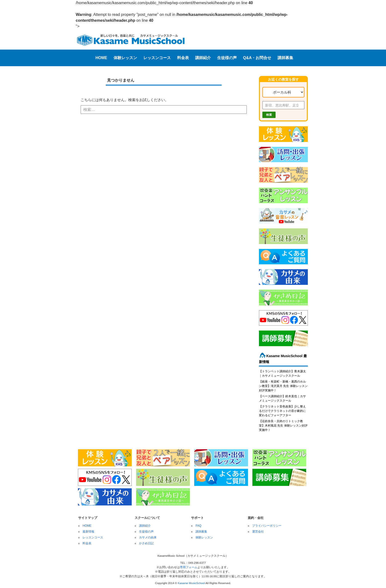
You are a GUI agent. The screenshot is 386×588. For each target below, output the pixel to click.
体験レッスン (125, 58)
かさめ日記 (146, 543)
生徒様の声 (227, 58)
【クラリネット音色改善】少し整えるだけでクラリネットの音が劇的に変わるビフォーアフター (282, 411)
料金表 (183, 58)
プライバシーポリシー (267, 526)
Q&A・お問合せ (257, 58)
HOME (101, 58)
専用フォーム (189, 567)
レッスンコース (157, 58)
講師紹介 (203, 58)
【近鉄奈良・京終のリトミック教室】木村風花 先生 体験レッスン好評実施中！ (283, 426)
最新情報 (88, 532)
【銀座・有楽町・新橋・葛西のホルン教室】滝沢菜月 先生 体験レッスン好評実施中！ (283, 386)
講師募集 (285, 58)
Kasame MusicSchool (191, 583)
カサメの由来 (148, 537)
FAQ (198, 526)
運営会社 (258, 532)
